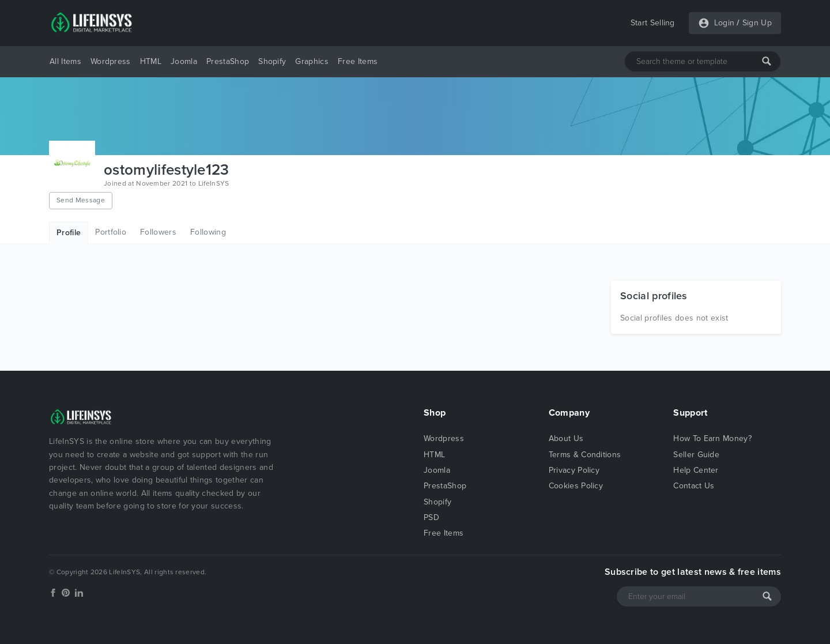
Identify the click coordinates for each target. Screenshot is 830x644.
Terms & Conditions (585, 455)
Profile (69, 233)
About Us (566, 438)
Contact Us (694, 486)
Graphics (312, 61)
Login (725, 23)
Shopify (272, 61)
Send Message (81, 200)
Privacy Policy (574, 470)
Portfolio (111, 232)
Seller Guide (696, 455)
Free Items (358, 61)
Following (208, 232)
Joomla (184, 61)
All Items (65, 61)
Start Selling (653, 23)
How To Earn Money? (712, 438)
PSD (431, 517)
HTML (151, 61)
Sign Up (757, 23)
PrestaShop (228, 61)
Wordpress (111, 61)
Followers (158, 232)
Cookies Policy (576, 486)
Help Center (696, 470)
